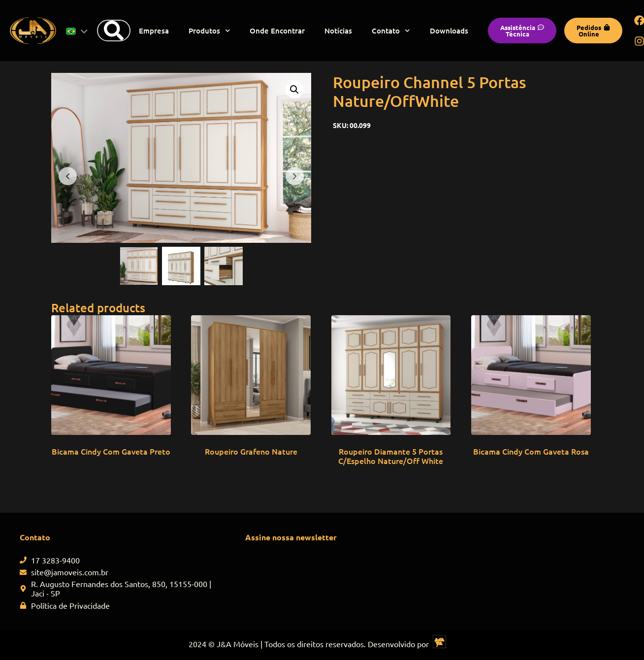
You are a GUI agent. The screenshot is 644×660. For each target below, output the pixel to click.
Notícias (338, 31)
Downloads (449, 31)
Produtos (209, 31)
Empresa (154, 31)
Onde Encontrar (277, 31)
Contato (391, 31)
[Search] (114, 31)
